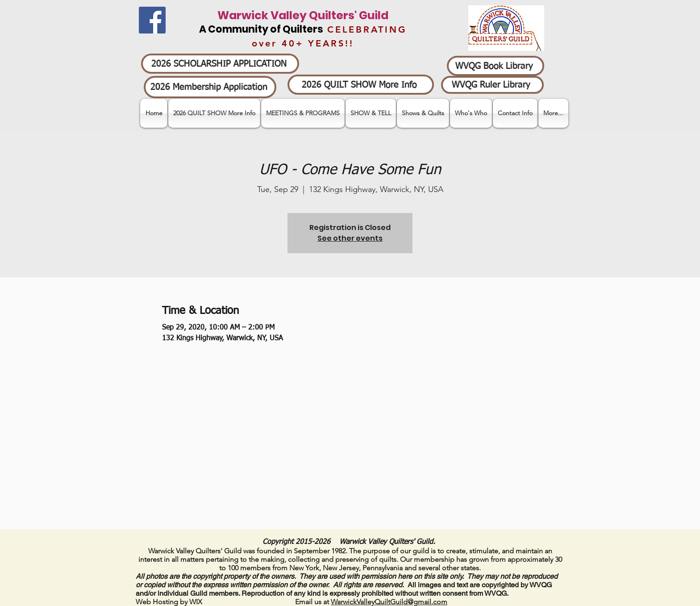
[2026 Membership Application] (210, 87)
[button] (371, 113)
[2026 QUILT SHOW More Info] (361, 85)
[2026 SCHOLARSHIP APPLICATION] (220, 64)
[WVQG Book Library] (496, 66)
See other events (350, 238)
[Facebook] (152, 20)
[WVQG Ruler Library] (492, 85)
